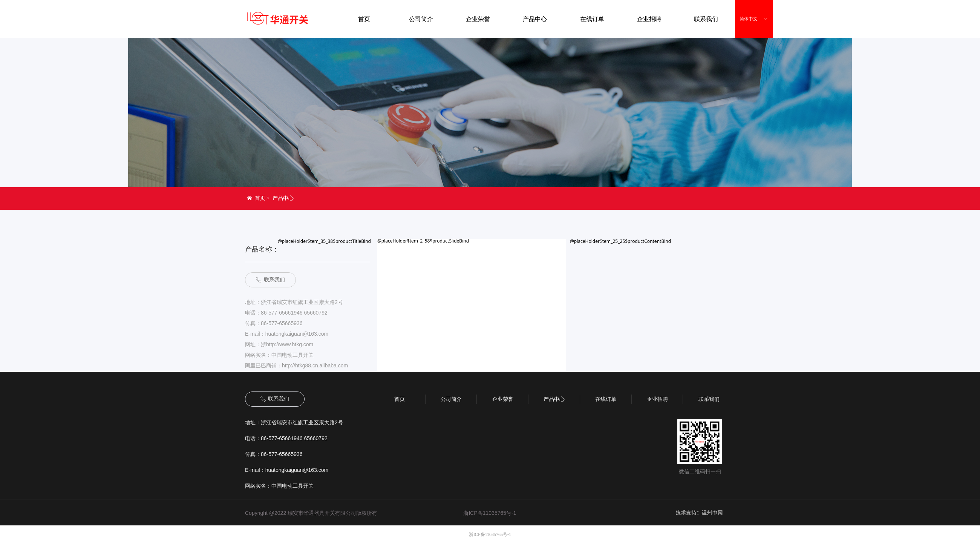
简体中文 (749, 19)
